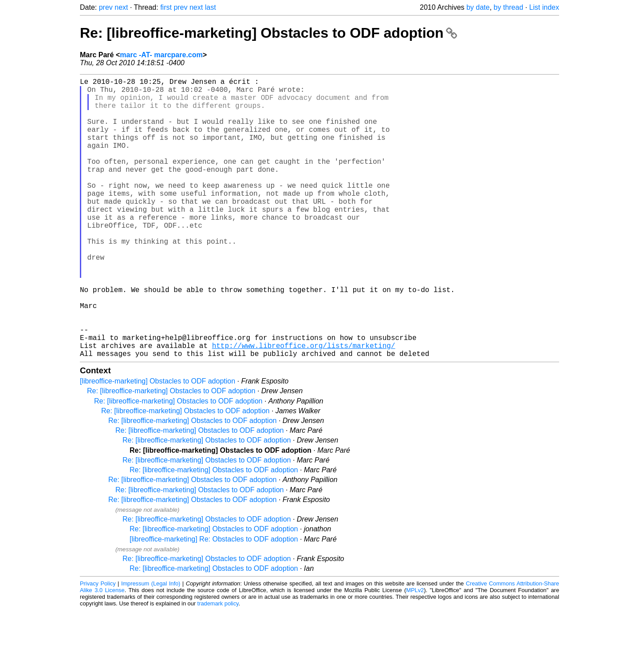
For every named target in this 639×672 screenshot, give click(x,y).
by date (478, 7)
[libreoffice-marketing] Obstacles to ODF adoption (158, 443)
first (166, 7)
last (211, 7)
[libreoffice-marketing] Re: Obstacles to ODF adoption (214, 601)
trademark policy (218, 665)
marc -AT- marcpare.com (161, 55)
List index (544, 7)
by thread (508, 7)
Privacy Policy (98, 645)
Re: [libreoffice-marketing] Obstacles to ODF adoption (268, 33)
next (121, 7)
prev (106, 7)
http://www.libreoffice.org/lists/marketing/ (304, 405)
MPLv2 (415, 652)
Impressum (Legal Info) (151, 645)
